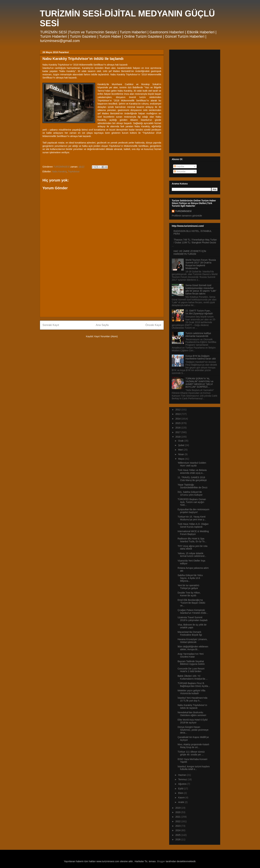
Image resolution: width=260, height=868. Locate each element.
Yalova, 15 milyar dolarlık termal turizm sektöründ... (192, 555)
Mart (181, 450)
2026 (178, 839)
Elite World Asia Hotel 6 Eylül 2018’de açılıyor (193, 721)
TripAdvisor (74, 172)
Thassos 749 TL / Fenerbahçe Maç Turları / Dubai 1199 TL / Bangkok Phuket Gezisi (195, 241)
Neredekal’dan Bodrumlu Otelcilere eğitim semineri (192, 714)
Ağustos (183, 784)
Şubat (181, 445)
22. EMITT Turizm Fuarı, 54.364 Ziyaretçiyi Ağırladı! (199, 312)
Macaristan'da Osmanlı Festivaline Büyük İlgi (190, 633)
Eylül (181, 789)
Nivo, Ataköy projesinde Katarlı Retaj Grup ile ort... (193, 746)
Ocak (181, 441)
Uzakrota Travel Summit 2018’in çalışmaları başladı (193, 619)
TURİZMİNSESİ (183, 211)
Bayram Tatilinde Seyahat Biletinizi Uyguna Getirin (191, 663)
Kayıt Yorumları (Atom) (106, 336)
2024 (178, 830)
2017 (178, 432)
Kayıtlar (179, 166)
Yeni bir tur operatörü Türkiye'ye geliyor (188, 587)
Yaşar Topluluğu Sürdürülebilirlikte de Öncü (192, 486)
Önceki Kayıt (153, 325)
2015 (178, 423)
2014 (178, 419)
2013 (178, 414)
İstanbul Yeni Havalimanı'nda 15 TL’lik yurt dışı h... (192, 699)
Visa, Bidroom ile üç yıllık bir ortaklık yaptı (192, 626)
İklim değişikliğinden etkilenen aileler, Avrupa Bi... (193, 648)
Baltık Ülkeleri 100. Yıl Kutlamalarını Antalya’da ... (193, 677)
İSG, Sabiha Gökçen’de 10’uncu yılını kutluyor (190, 493)
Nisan (181, 454)
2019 (178, 808)
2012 (178, 410)
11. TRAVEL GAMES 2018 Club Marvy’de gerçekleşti (192, 479)
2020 (178, 812)
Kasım (182, 798)
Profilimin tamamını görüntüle (187, 216)
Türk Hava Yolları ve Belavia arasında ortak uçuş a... (192, 471)
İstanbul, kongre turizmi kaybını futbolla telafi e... (194, 768)
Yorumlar (180, 172)
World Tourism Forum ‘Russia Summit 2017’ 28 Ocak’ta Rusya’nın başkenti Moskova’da (201, 264)
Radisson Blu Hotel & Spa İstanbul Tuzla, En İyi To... (192, 540)
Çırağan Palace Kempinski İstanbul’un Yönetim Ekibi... (193, 611)
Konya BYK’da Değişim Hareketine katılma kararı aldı (201, 357)
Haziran (182, 775)
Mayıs (181, 459)
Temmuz (183, 779)
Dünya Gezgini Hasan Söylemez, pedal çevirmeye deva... (193, 730)
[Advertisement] (102, 291)
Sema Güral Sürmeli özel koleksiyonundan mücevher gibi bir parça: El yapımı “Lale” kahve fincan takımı (201, 289)
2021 (178, 817)
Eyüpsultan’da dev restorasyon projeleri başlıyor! (193, 511)
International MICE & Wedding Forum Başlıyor (193, 533)
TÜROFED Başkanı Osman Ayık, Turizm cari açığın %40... (192, 502)
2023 (178, 826)
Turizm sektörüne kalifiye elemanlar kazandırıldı (198, 335)
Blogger (161, 861)
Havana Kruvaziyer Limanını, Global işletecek (193, 641)
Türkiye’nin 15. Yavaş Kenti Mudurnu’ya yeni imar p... (192, 518)
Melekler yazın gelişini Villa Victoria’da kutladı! (191, 692)
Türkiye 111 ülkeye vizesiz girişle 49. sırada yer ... (191, 753)
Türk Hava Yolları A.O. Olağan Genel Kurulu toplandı (193, 525)
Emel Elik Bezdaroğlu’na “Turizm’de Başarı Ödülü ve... (191, 603)
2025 (178, 835)
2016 (178, 428)
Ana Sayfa (102, 325)
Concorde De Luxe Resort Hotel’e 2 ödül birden (191, 670)
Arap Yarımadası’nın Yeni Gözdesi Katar (191, 655)
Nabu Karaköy (59, 172)
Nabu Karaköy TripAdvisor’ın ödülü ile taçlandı (192, 707)
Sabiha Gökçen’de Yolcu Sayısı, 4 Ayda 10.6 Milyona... (190, 578)
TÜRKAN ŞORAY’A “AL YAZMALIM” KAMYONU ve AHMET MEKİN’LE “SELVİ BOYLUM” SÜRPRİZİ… (200, 383)
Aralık (181, 802)
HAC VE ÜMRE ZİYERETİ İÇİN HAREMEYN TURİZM (190, 253)
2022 (178, 821)
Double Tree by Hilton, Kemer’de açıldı (189, 594)
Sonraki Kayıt (51, 325)
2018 (178, 437)
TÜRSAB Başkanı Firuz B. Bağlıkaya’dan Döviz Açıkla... (194, 685)
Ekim (181, 793)
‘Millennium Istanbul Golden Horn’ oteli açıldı (192, 464)
